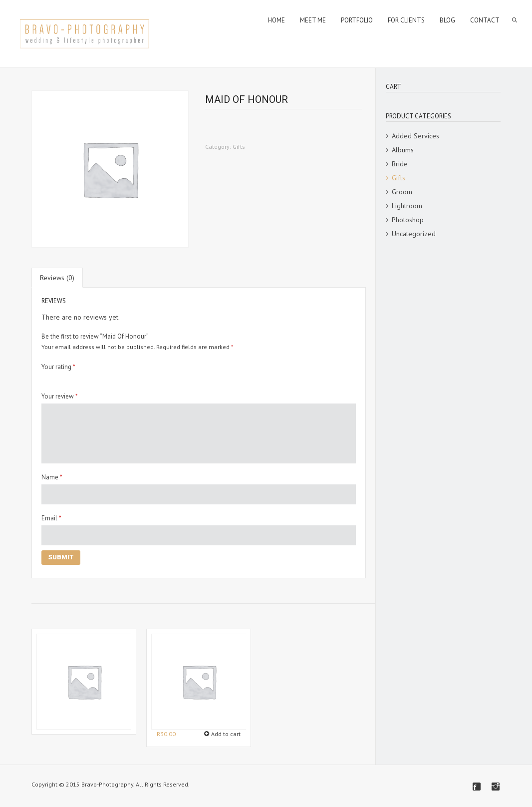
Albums (403, 150)
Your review (60, 396)
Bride (400, 164)
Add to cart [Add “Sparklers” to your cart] (226, 734)
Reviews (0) (57, 278)
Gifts (239, 147)
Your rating (58, 367)
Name (52, 477)
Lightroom (407, 206)
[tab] (57, 278)
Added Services (415, 136)
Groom (402, 192)
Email (51, 518)
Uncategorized (414, 234)
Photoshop (408, 220)
